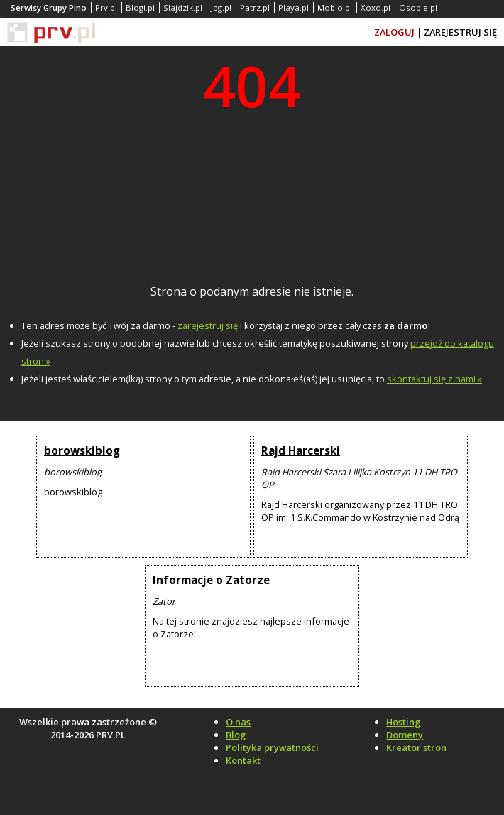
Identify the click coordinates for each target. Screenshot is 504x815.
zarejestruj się (208, 325)
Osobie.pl (418, 7)
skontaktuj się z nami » (434, 379)
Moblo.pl (335, 7)
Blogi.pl (140, 7)
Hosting (403, 722)
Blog (236, 735)
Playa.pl (294, 7)
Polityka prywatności (272, 747)
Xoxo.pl (376, 7)
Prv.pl (106, 7)
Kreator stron (416, 747)
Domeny (405, 735)
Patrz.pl (255, 7)
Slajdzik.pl (183, 7)
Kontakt (243, 760)
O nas (238, 722)
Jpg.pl (221, 7)
